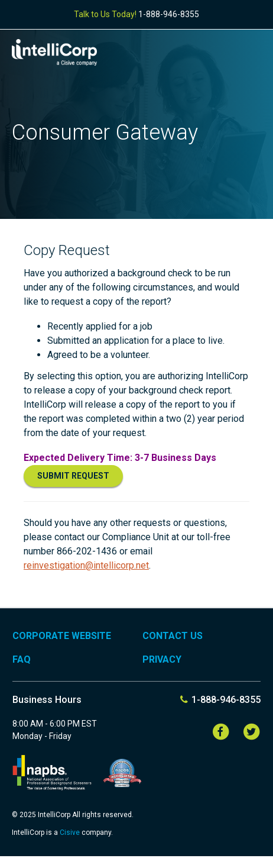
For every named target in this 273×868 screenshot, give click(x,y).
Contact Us (173, 636)
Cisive (71, 832)
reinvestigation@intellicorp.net (86, 565)
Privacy (162, 659)
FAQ (22, 659)
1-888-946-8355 (169, 14)
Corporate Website (62, 636)
